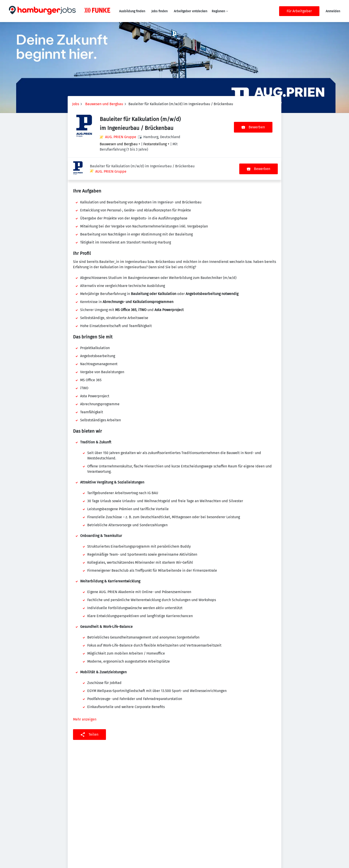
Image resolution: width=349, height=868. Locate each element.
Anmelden (333, 11)
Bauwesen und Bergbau (104, 104)
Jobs (76, 104)
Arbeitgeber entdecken (191, 11)
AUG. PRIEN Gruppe (121, 137)
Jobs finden (159, 11)
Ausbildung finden (132, 11)
